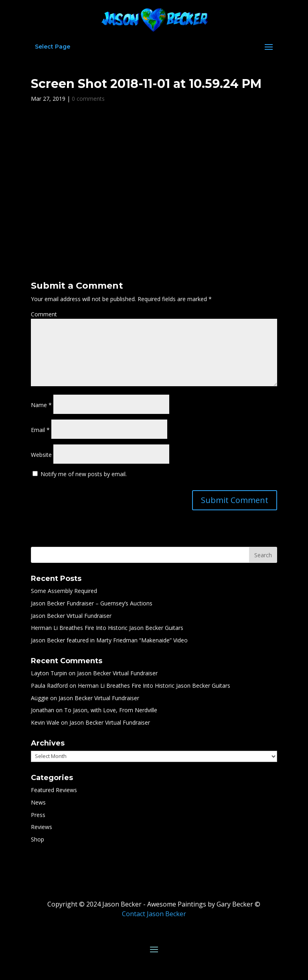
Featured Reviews (54, 790)
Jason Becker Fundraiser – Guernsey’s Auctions (92, 603)
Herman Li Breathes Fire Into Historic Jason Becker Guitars (107, 628)
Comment (44, 314)
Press (38, 815)
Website (41, 455)
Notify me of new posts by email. (84, 474)
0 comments (88, 99)
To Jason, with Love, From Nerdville (111, 710)
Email (40, 430)
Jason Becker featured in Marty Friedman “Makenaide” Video (109, 640)
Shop (37, 839)
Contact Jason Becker (154, 914)
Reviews (42, 827)
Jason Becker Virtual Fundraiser (71, 616)
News (38, 802)
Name (41, 405)
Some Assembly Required (64, 591)
